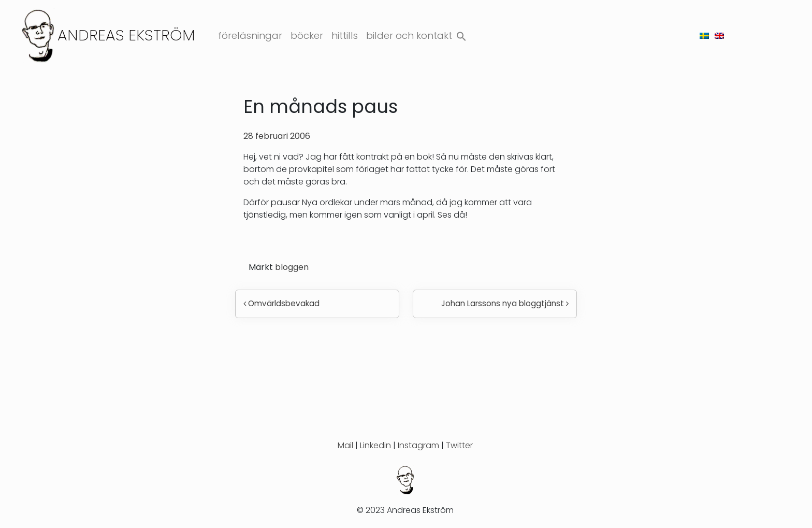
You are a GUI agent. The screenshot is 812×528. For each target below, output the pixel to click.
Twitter (459, 445)
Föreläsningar (250, 35)
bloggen (292, 267)
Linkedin (375, 445)
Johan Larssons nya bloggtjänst (505, 303)
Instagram (418, 445)
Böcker (307, 35)
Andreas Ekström (126, 35)
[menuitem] (704, 35)
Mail (345, 445)
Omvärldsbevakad (281, 303)
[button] (461, 34)
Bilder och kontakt (409, 35)
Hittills (345, 35)
